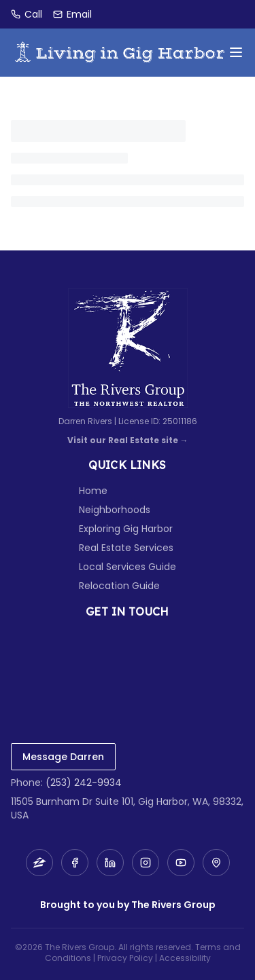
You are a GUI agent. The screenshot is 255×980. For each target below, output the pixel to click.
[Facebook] (75, 863)
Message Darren (63, 757)
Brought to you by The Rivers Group (128, 905)
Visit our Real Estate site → (128, 440)
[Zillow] (39, 863)
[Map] (216, 863)
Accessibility (185, 958)
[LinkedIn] (110, 863)
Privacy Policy (125, 958)
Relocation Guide (119, 586)
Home (93, 491)
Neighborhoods (115, 510)
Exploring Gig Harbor (126, 529)
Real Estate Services (126, 548)
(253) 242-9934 (84, 783)
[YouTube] (181, 863)
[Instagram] (146, 863)
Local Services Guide (128, 567)
